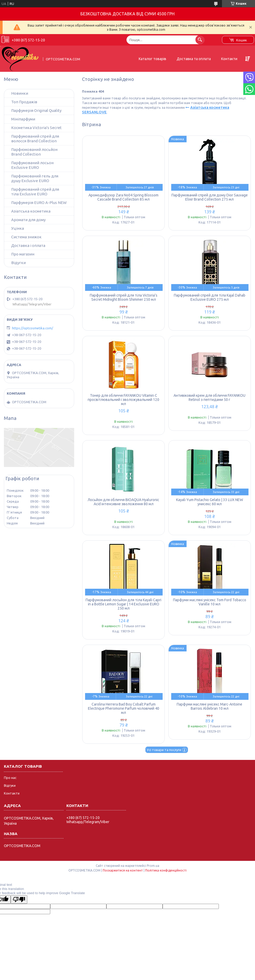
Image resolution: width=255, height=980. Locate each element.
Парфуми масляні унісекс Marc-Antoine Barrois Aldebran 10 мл (209, 706)
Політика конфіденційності (166, 870)
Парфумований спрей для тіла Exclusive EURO (35, 192)
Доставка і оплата (28, 245)
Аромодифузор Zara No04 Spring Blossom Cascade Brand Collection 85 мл (123, 197)
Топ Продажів (24, 102)
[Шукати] (200, 40)
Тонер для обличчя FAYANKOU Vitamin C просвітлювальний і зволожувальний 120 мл (123, 400)
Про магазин (23, 254)
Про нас (10, 778)
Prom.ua (153, 866)
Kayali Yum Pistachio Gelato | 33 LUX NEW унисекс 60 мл (210, 502)
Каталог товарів (152, 59)
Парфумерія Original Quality (36, 110)
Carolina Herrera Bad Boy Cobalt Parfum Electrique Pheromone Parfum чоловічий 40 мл (124, 708)
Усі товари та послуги (164, 750)
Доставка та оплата (194, 59)
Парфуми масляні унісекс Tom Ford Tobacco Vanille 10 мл (210, 602)
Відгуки (10, 785)
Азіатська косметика (31, 211)
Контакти (229, 59)
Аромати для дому (28, 220)
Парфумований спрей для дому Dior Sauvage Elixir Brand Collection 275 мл (210, 197)
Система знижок (26, 237)
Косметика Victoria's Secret (36, 128)
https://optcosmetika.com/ (33, 328)
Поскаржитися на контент (123, 870)
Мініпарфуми (23, 119)
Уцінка (18, 228)
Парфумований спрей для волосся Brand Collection (35, 139)
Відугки (18, 263)
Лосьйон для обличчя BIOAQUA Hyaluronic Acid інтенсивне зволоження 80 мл (123, 502)
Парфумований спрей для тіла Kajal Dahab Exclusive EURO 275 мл (210, 297)
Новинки (20, 93)
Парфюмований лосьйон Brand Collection (34, 152)
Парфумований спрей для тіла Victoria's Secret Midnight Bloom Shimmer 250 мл (124, 297)
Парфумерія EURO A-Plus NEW (39, 203)
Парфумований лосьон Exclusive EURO (32, 165)
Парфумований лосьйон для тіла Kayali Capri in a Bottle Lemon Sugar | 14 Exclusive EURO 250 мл (123, 604)
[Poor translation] (19, 899)
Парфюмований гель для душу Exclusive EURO (35, 178)
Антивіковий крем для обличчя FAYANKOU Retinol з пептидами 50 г (209, 398)
